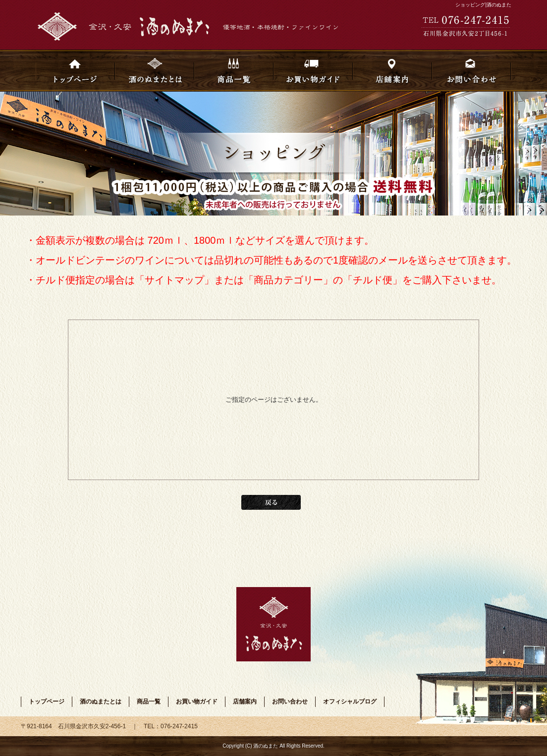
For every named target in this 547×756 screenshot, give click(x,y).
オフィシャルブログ (350, 702)
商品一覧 (234, 71)
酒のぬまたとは (155, 71)
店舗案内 (392, 71)
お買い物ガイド (313, 71)
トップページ (75, 71)
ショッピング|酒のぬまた (483, 5)
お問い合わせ (472, 71)
